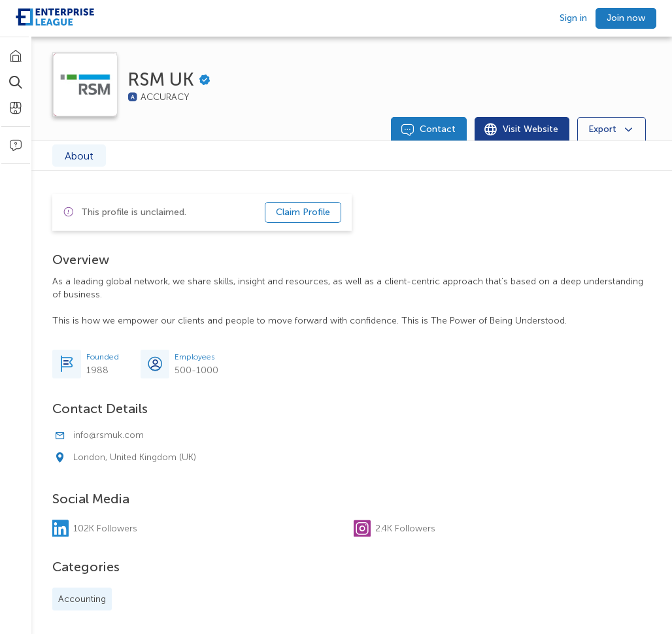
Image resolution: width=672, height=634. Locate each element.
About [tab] (79, 156)
